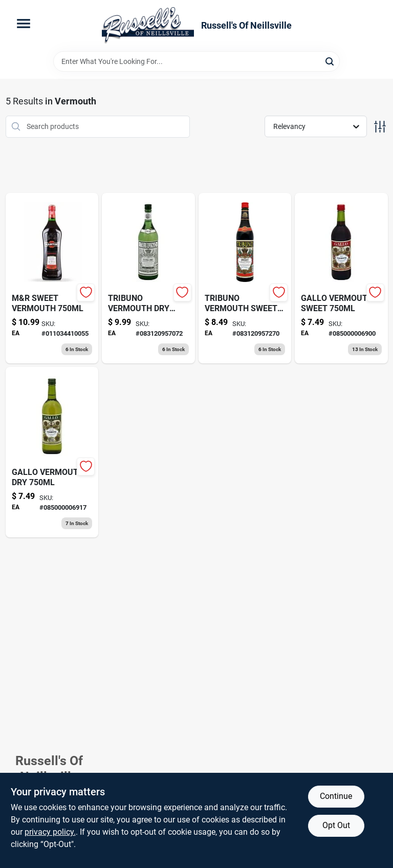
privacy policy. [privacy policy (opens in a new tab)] (50, 832)
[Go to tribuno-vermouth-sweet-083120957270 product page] (245, 278)
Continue (336, 796)
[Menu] (24, 24)
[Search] (330, 61)
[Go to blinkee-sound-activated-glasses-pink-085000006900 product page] (341, 278)
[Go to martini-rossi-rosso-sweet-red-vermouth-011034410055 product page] (52, 278)
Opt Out (336, 825)
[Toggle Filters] (380, 127)
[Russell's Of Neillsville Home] (148, 26)
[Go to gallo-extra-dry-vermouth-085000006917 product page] (52, 452)
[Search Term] (196, 61)
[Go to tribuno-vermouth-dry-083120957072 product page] (148, 278)
